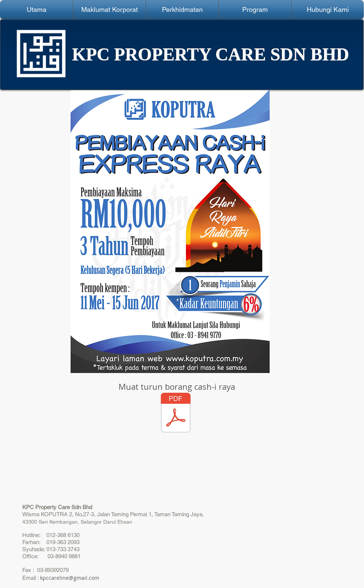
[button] (109, 10)
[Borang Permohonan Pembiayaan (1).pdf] (176, 414)
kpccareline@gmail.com (70, 578)
